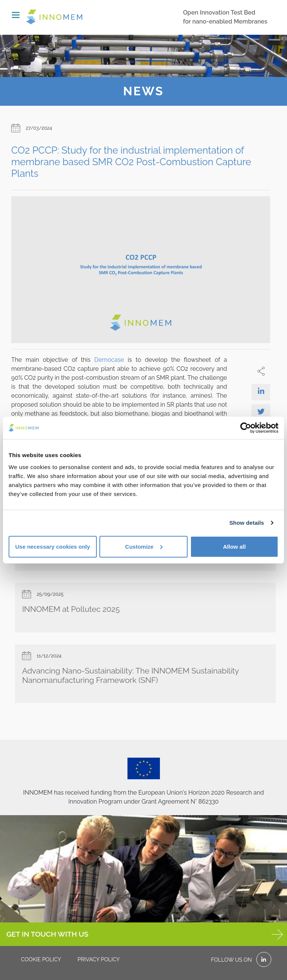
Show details (247, 523)
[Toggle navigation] (16, 15)
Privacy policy (98, 959)
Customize (144, 546)
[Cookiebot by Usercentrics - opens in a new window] (246, 428)
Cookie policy (41, 959)
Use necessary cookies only (53, 546)
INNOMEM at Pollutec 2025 (71, 609)
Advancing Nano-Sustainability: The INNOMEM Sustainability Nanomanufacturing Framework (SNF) (130, 675)
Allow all (234, 546)
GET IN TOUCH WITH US (145, 934)
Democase (109, 360)
